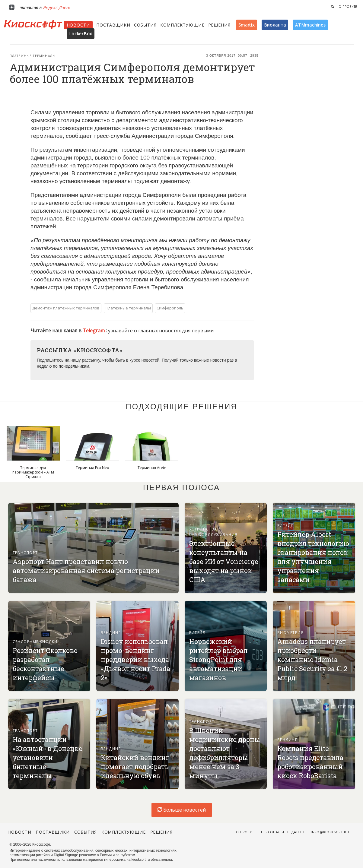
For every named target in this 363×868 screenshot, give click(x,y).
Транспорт (25, 553)
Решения (219, 25)
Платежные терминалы (33, 56)
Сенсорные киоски (35, 642)
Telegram (94, 331)
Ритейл (286, 526)
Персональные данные (284, 832)
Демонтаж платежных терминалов (66, 308)
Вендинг (111, 633)
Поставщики (113, 25)
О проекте (348, 7)
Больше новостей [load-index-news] (182, 810)
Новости (78, 25)
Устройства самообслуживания (213, 532)
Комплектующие (182, 25)
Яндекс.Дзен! (56, 7)
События (145, 25)
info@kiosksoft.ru (330, 832)
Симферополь (170, 308)
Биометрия (290, 633)
